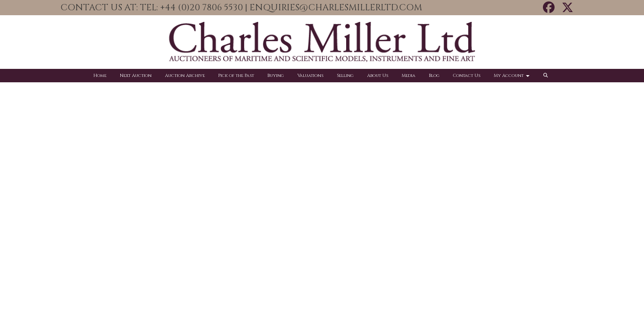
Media (409, 76)
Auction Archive (185, 76)
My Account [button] (512, 76)
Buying (276, 76)
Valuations (310, 76)
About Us (378, 76)
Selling (345, 76)
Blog (434, 76)
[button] (547, 76)
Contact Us (467, 76)
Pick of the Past (236, 76)
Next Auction (136, 76)
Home (100, 76)
